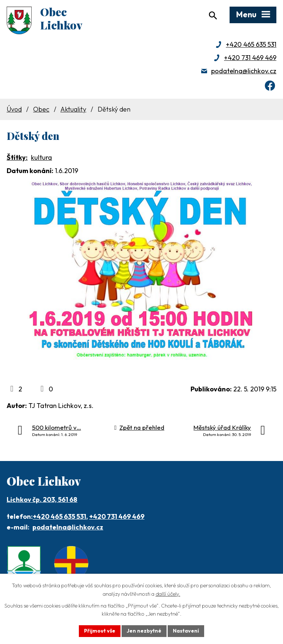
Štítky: (17, 157)
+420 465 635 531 (251, 44)
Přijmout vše (100, 631)
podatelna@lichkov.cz (244, 71)
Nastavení (186, 631)
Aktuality (73, 109)
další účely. (168, 594)
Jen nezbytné (144, 631)
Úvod (14, 109)
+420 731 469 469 (250, 58)
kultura (41, 157)
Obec (41, 109)
